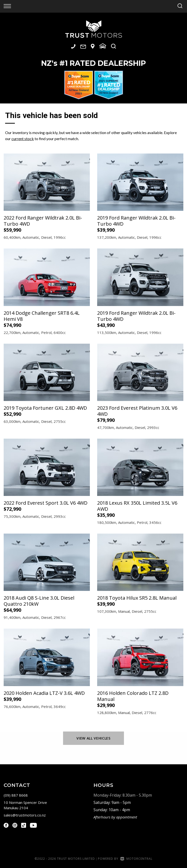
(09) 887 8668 (16, 795)
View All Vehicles (93, 738)
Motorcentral (136, 859)
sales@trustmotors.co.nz (25, 815)
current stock (23, 139)
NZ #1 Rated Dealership (93, 63)
